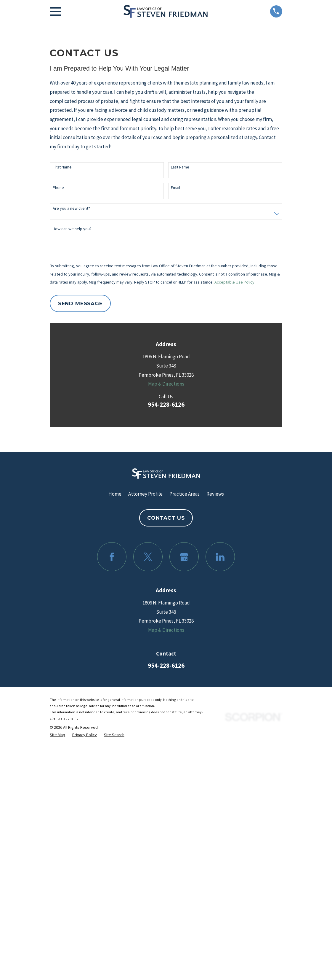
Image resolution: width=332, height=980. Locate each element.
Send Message (80, 303)
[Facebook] (112, 557)
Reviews (215, 494)
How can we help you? (72, 229)
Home (115, 494)
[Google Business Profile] (184, 557)
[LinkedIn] (220, 557)
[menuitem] (57, 735)
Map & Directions (166, 384)
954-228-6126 (166, 404)
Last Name (180, 167)
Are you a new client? (71, 208)
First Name (62, 167)
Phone (58, 188)
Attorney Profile (145, 494)
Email (175, 188)
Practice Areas (185, 494)
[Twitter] (148, 557)
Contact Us (166, 518)
